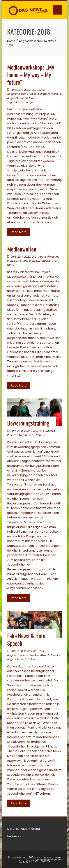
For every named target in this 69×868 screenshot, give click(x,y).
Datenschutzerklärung (23, 829)
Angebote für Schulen (32, 435)
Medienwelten (22, 249)
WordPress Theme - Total (40, 859)
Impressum (15, 836)
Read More (19, 232)
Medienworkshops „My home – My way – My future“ (31, 74)
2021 (34, 90)
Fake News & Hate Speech (26, 639)
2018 (13, 90)
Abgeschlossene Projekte (23, 94)
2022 (41, 90)
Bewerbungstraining (28, 423)
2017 (13, 431)
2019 (20, 90)
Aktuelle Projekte (51, 94)
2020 (27, 90)
